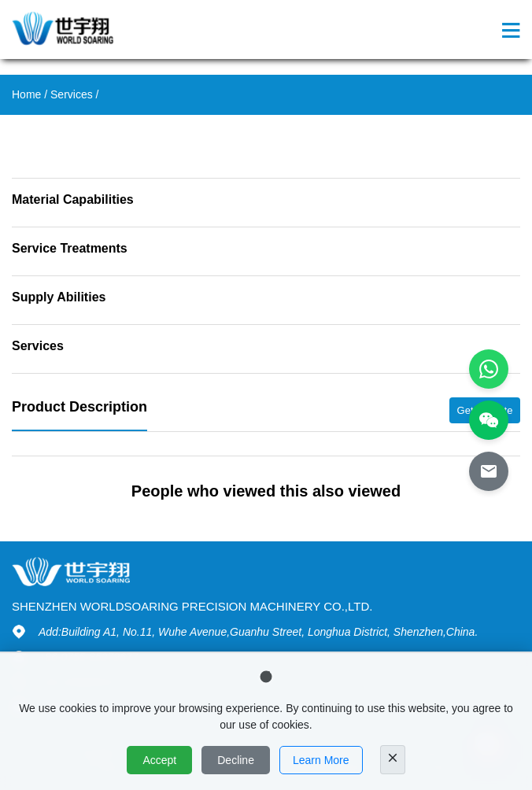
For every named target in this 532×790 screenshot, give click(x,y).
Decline (236, 760)
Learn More (321, 760)
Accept (159, 760)
